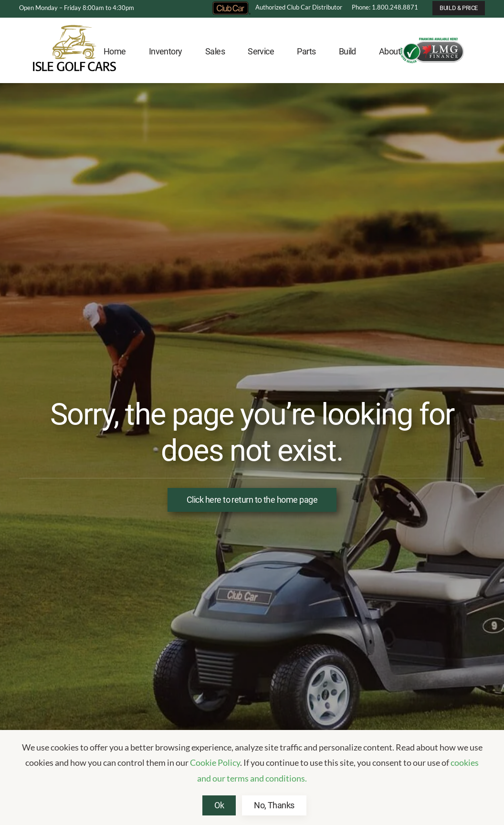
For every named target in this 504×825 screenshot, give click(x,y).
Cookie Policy (215, 762)
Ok (219, 805)
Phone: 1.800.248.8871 (385, 7)
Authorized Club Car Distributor (277, 7)
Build (347, 51)
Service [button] (261, 51)
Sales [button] (215, 51)
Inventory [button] (166, 51)
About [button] (390, 51)
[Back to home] (74, 52)
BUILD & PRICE (459, 8)
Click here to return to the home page (252, 500)
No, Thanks (274, 805)
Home (115, 51)
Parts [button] (306, 51)
